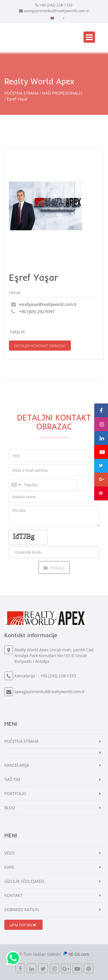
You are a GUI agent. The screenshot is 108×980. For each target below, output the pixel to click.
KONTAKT (13, 895)
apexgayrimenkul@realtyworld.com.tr (56, 11)
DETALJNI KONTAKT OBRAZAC (40, 346)
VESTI (9, 853)
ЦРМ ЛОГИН (23, 925)
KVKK (9, 867)
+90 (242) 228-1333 (56, 5)
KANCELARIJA (17, 765)
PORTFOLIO (15, 793)
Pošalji (54, 568)
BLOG (10, 808)
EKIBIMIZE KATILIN (22, 909)
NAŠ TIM (12, 779)
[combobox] (16, 485)
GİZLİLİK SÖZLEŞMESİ (24, 881)
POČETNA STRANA (21, 93)
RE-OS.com (79, 954)
